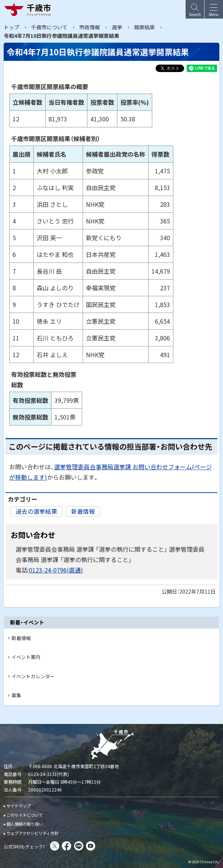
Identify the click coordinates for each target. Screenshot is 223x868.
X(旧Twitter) (55, 846)
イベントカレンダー (33, 676)
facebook (66, 846)
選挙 (117, 27)
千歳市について (49, 27)
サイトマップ (19, 806)
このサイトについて (25, 815)
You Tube (91, 846)
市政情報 (90, 27)
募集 (16, 695)
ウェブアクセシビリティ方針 (32, 833)
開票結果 (144, 27)
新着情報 (83, 511)
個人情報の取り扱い (25, 824)
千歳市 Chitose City (29, 9)
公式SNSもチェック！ (24, 846)
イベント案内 (26, 657)
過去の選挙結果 (36, 511)
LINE (79, 846)
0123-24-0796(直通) (56, 570)
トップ (11, 27)
